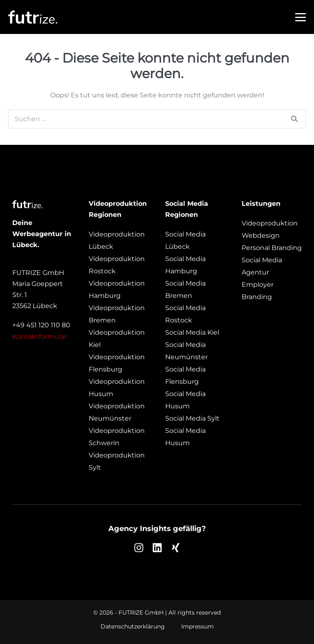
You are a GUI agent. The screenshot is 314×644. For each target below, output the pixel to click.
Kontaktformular (39, 337)
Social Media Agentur (262, 266)
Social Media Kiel (192, 332)
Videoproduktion (270, 223)
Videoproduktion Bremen (117, 314)
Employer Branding (258, 291)
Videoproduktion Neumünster (117, 412)
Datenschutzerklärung (133, 626)
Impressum (197, 626)
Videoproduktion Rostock (117, 265)
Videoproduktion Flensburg (117, 363)
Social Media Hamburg (185, 265)
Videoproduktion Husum (117, 388)
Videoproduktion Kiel (117, 339)
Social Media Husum (185, 400)
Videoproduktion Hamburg (117, 289)
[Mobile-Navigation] (301, 17)
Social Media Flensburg (185, 375)
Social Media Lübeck (185, 240)
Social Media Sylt (192, 418)
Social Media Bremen (185, 289)
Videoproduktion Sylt (117, 461)
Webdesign (261, 235)
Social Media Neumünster (186, 351)
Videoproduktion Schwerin (117, 437)
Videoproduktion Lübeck (117, 240)
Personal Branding (272, 248)
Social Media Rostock (185, 314)
